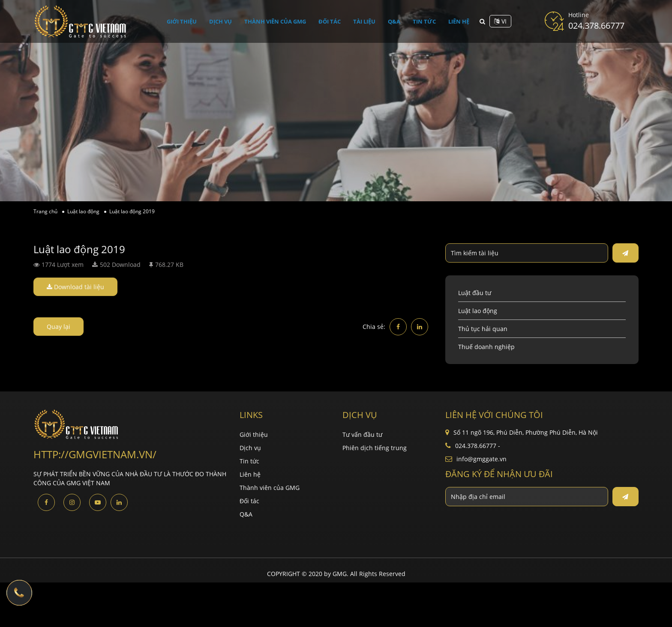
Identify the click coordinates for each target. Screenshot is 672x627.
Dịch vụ (223, 21)
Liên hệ (455, 21)
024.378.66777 (596, 25)
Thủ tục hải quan (483, 329)
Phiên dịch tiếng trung (375, 448)
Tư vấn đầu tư (362, 434)
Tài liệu (367, 21)
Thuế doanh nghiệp (486, 347)
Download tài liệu (75, 287)
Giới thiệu (185, 21)
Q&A (395, 21)
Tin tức (423, 21)
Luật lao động (478, 311)
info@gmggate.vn (481, 459)
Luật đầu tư (475, 293)
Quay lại (58, 327)
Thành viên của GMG (279, 21)
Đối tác (334, 21)
